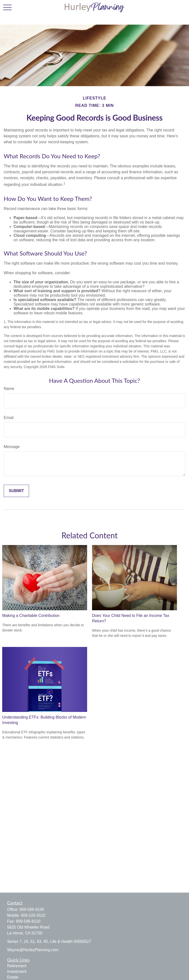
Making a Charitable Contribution (31, 616)
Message (12, 447)
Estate (13, 977)
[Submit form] (16, 491)
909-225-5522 (33, 915)
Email (9, 418)
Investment (17, 972)
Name (9, 389)
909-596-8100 (32, 909)
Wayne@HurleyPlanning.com (33, 950)
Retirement (17, 966)
